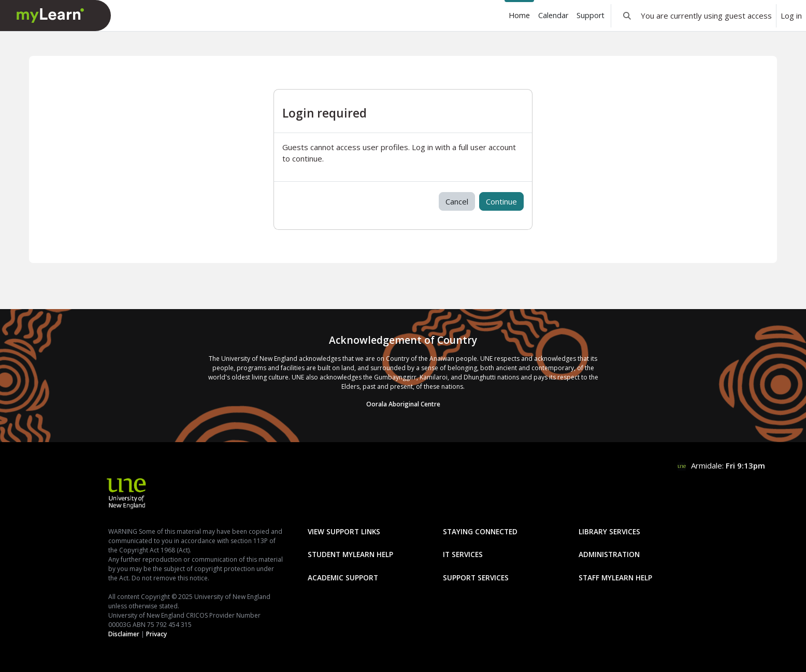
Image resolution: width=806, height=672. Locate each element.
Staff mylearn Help (615, 578)
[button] (627, 16)
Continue (501, 201)
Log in (791, 16)
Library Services (609, 531)
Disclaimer (124, 634)
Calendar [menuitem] (553, 15)
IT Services (463, 554)
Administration (609, 554)
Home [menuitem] (519, 15)
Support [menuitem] (591, 15)
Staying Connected (480, 531)
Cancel (457, 201)
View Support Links (344, 531)
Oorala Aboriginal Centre (403, 404)
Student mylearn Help (350, 554)
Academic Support (343, 578)
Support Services (476, 578)
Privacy (156, 634)
